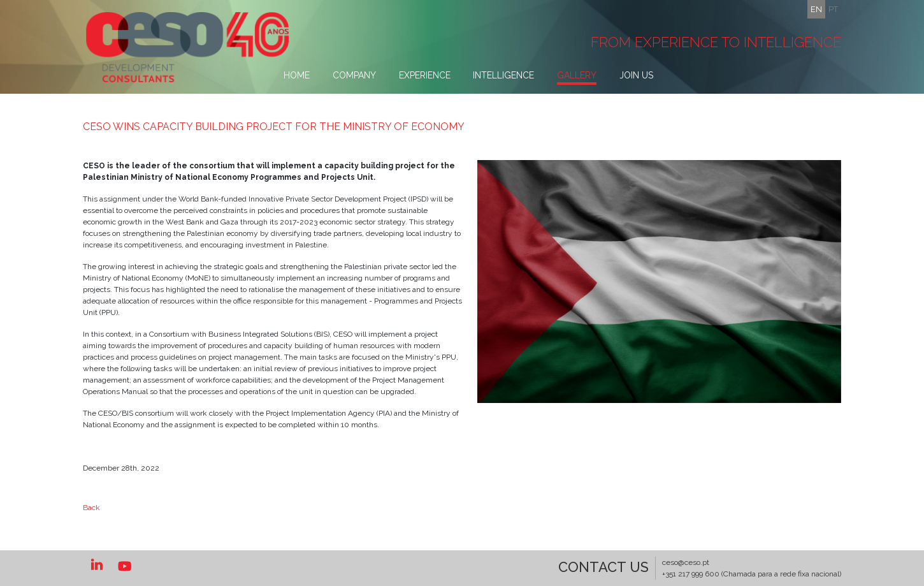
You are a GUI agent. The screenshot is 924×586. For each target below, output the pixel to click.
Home (297, 75)
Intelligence (503, 75)
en (816, 9)
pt (833, 9)
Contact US (603, 567)
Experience (425, 75)
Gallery (577, 75)
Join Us (636, 75)
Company (354, 75)
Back (91, 508)
